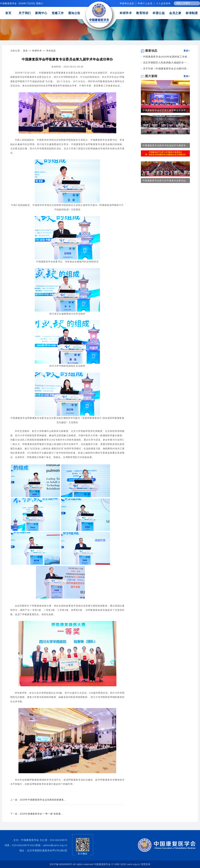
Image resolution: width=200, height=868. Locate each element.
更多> (187, 51)
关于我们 (25, 13)
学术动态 (51, 51)
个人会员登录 (163, 3)
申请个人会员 (145, 3)
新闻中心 (41, 13)
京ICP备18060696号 (61, 864)
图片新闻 (149, 76)
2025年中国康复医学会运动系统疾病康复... (43, 800)
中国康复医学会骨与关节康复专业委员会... (165, 181)
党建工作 (58, 13)
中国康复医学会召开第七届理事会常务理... (165, 110)
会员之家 (175, 13)
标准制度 (192, 13)
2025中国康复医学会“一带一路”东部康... (41, 814)
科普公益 (159, 13)
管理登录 (146, 864)
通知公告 (74, 13)
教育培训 (142, 13)
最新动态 (149, 51)
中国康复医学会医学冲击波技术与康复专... (165, 145)
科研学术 (126, 13)
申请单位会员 (127, 3)
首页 (8, 13)
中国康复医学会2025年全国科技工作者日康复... (170, 57)
